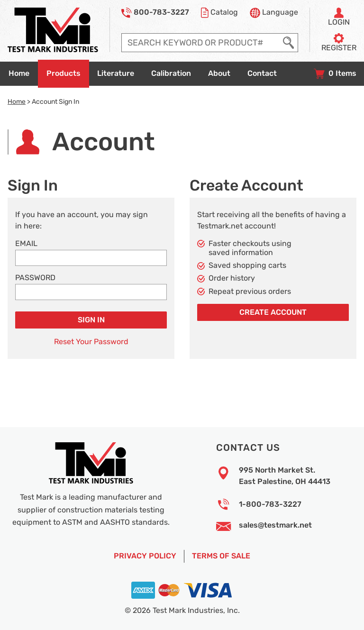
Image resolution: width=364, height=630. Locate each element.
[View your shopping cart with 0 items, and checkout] (335, 74)
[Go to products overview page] (64, 74)
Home (17, 101)
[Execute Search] (288, 43)
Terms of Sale (221, 556)
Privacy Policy (145, 556)
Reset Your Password (91, 342)
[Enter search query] (200, 43)
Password (35, 278)
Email (26, 244)
